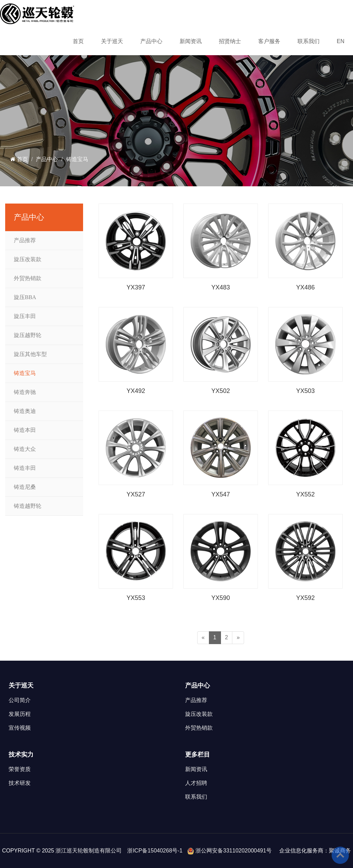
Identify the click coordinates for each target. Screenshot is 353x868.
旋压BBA (25, 297)
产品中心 (151, 41)
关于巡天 (112, 41)
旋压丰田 (25, 316)
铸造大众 (25, 449)
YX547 (221, 494)
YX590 (221, 598)
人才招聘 (196, 783)
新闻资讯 (191, 41)
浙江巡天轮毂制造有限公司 (89, 851)
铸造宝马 (77, 159)
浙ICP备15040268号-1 (155, 851)
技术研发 (20, 783)
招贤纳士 (230, 41)
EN (341, 41)
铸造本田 (25, 430)
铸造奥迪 (25, 411)
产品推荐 (25, 240)
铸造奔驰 (25, 392)
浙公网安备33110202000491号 (234, 851)
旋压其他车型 (30, 354)
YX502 (221, 391)
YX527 (136, 494)
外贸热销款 (28, 278)
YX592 (305, 598)
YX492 (136, 391)
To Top (340, 855)
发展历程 (20, 714)
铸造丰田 (25, 468)
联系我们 (309, 41)
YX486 (305, 287)
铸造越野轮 (28, 506)
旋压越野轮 (28, 335)
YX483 (221, 287)
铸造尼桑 (25, 487)
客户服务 (269, 41)
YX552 (305, 494)
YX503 (305, 391)
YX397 (136, 287)
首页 (78, 41)
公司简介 (20, 700)
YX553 (136, 598)
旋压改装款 (28, 259)
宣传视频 (20, 728)
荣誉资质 (20, 769)
